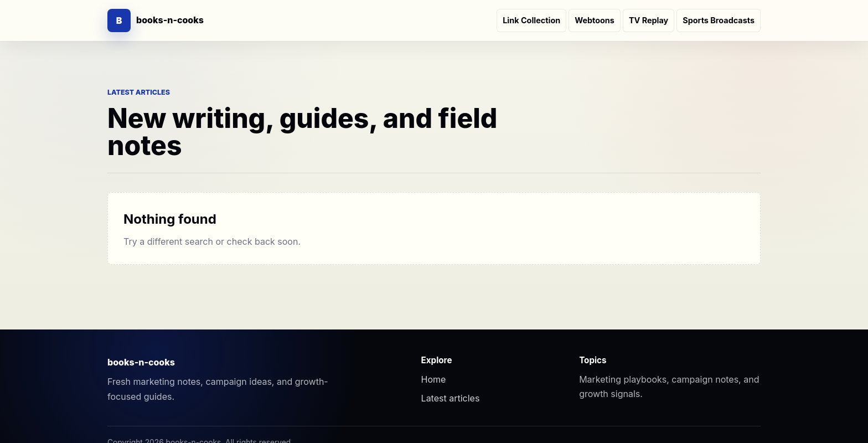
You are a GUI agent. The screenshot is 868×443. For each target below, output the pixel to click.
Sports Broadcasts (719, 20)
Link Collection (531, 20)
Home (434, 379)
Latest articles (451, 398)
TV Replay (649, 20)
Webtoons (595, 20)
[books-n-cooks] (156, 20)
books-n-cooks (141, 362)
